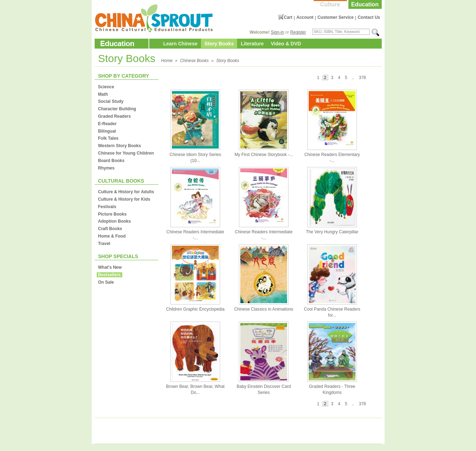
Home (167, 61)
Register (298, 32)
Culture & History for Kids (124, 199)
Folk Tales (108, 138)
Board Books (111, 161)
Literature (252, 44)
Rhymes (107, 168)
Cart (288, 17)
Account (305, 17)
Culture (330, 4)
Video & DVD (286, 44)
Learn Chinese (180, 44)
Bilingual (107, 131)
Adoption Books (115, 221)
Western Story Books (120, 146)
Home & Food (112, 236)
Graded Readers (115, 116)
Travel (104, 244)
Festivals (107, 207)
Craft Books (110, 229)
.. (353, 78)
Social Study (111, 101)
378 (362, 78)
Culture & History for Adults (126, 192)
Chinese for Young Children (126, 153)
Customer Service (336, 17)
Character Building (117, 109)
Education (365, 4)
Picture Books (113, 214)
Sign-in (277, 32)
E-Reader (108, 124)
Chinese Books (194, 61)
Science (106, 87)
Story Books (219, 44)
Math (103, 94)
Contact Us (369, 17)
